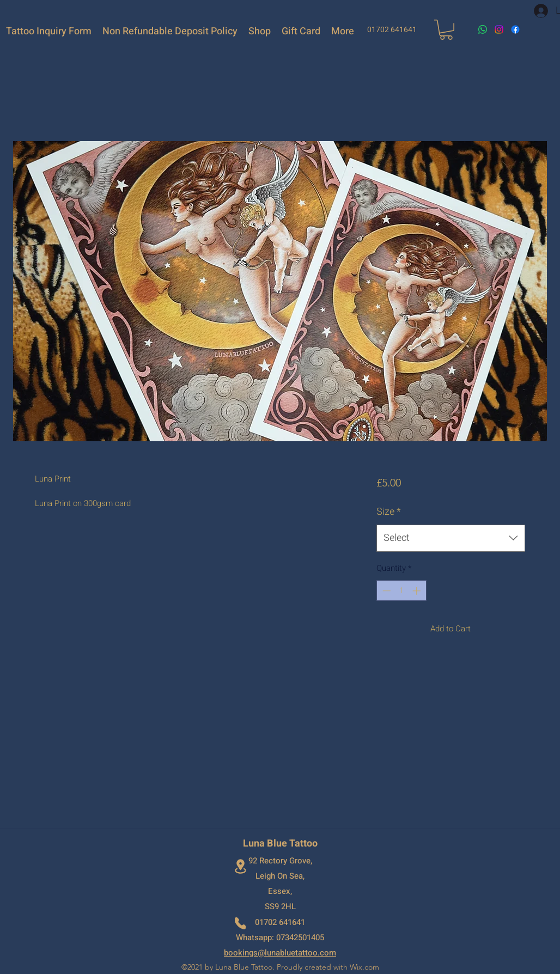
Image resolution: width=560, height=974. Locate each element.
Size (389, 512)
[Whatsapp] (483, 29)
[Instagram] (499, 29)
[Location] (240, 867)
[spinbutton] (401, 591)
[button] (446, 30)
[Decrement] (385, 591)
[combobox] (451, 538)
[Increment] (418, 591)
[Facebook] (515, 29)
